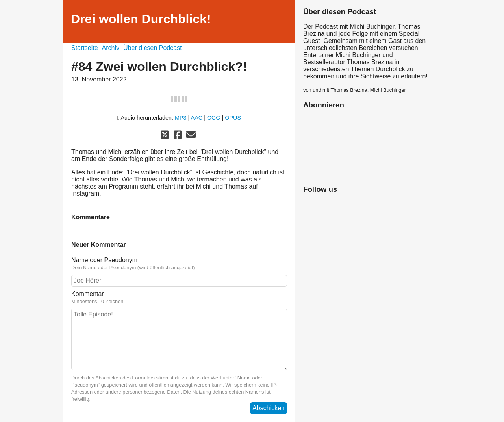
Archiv (111, 48)
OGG (214, 118)
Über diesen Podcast (153, 48)
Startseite (85, 48)
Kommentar (179, 298)
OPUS (233, 118)
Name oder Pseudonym (179, 264)
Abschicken (269, 408)
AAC (197, 118)
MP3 (181, 118)
